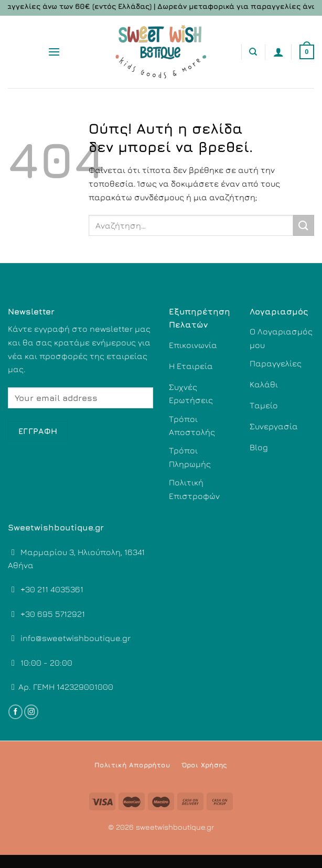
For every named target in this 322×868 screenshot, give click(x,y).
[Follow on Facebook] (15, 712)
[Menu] (54, 52)
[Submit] (304, 225)
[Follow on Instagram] (31, 712)
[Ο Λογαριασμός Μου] (278, 52)
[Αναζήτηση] (253, 52)
